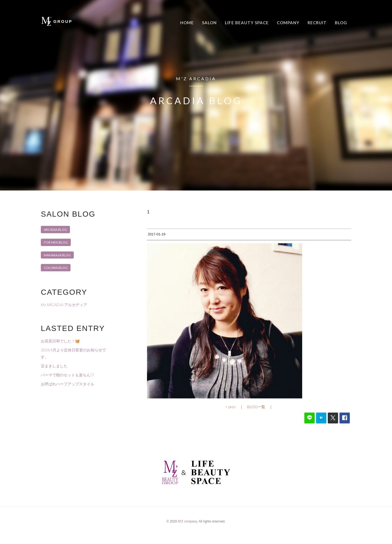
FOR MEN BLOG (56, 242)
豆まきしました (54, 366)
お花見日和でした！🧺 (60, 341)
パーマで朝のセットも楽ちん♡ (68, 375)
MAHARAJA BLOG (57, 255)
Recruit (317, 23)
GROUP (63, 21)
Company (288, 23)
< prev (231, 415)
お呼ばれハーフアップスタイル (68, 384)
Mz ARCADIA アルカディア (64, 305)
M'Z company (188, 530)
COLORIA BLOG (56, 268)
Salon (209, 23)
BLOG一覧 (256, 415)
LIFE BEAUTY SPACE (247, 23)
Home (187, 23)
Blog (341, 23)
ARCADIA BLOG (55, 230)
